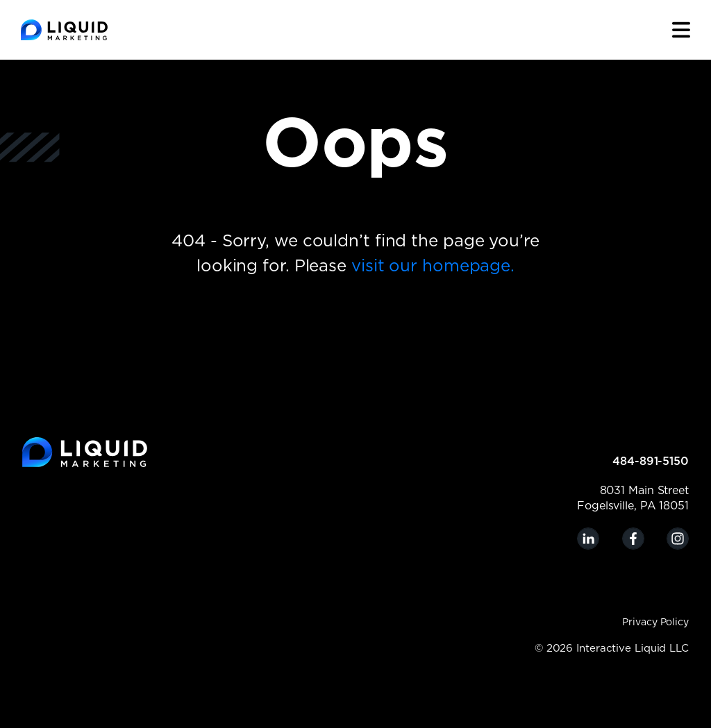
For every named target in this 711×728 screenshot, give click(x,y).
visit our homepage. (433, 266)
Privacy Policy (655, 623)
